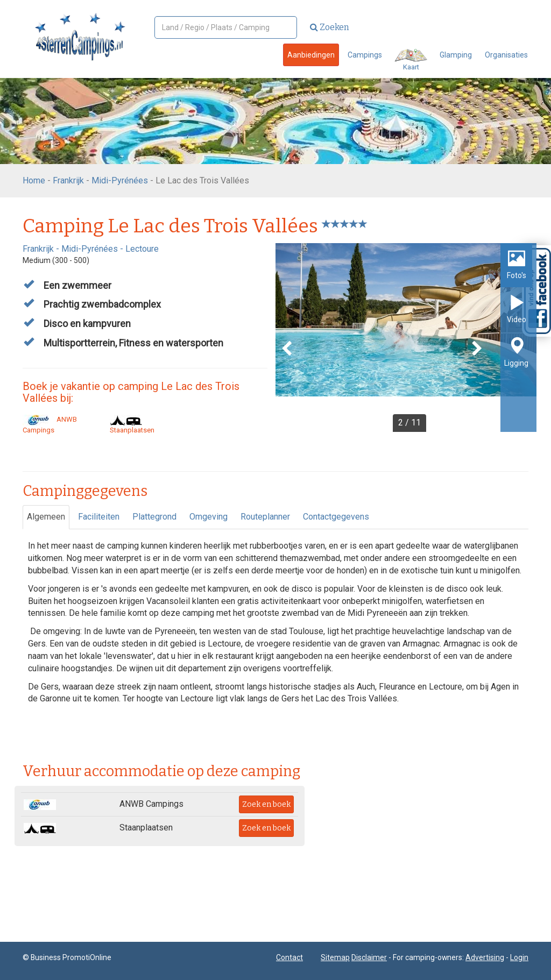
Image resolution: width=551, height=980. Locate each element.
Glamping (456, 55)
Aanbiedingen (311, 55)
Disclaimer (369, 957)
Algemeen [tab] (46, 517)
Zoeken (330, 27)
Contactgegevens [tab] (336, 517)
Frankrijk (68, 180)
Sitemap (335, 957)
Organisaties (506, 55)
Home (34, 180)
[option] (406, 338)
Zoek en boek (266, 804)
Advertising (485, 957)
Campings (365, 55)
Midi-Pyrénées (120, 180)
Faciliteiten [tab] (99, 517)
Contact (289, 957)
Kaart (411, 60)
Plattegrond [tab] (154, 517)
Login (519, 957)
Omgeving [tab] (209, 517)
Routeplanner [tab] (265, 517)
